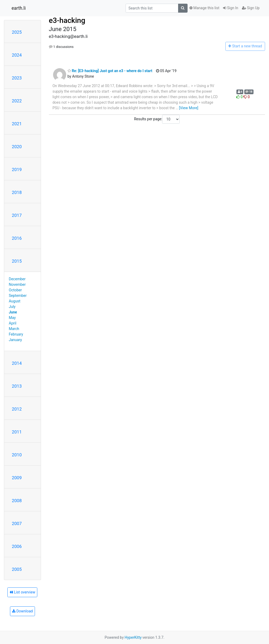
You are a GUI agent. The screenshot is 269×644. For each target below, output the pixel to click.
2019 (17, 169)
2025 (17, 32)
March (14, 329)
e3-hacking (67, 20)
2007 (17, 523)
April (13, 323)
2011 (17, 432)
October (15, 290)
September (18, 296)
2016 (17, 238)
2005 (17, 569)
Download (22, 611)
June (13, 312)
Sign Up (251, 8)
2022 (17, 101)
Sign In (231, 8)
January (15, 340)
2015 (17, 261)
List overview (22, 592)
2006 (17, 546)
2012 (17, 409)
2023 (17, 78)
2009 (17, 478)
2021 (17, 124)
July (12, 307)
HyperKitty (133, 637)
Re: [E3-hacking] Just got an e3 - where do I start (110, 71)
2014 (17, 363)
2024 (17, 55)
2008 (17, 501)
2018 (17, 192)
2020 (17, 147)
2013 (17, 386)
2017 (17, 215)
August (15, 301)
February (16, 334)
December (17, 279)
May (12, 318)
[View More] (188, 108)
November (17, 284)
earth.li (19, 8)
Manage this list (204, 8)
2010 (17, 455)
